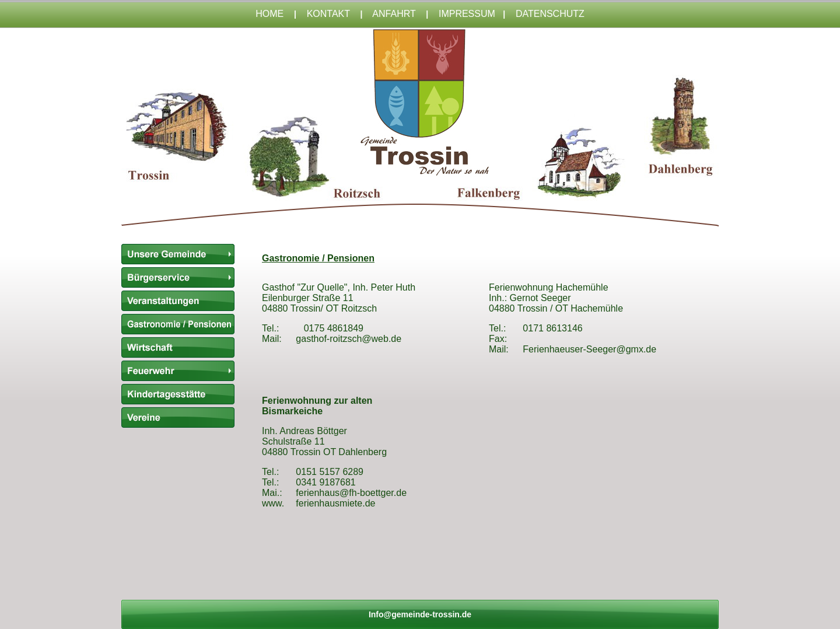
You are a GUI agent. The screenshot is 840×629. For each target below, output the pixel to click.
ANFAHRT (394, 14)
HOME (269, 14)
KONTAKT (328, 14)
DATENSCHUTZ (550, 14)
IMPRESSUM (467, 14)
